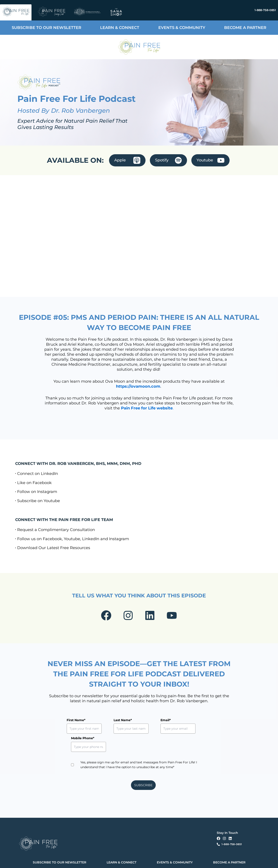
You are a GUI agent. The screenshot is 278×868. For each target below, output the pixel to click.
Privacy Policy (78, 861)
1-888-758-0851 (265, 10)
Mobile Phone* (189, 721)
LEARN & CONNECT (120, 28)
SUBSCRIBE (143, 768)
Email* (146, 721)
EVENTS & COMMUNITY (182, 28)
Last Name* (113, 721)
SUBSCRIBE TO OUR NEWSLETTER (46, 28)
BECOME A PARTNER (245, 28)
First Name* (76, 721)
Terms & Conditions (96, 861)
